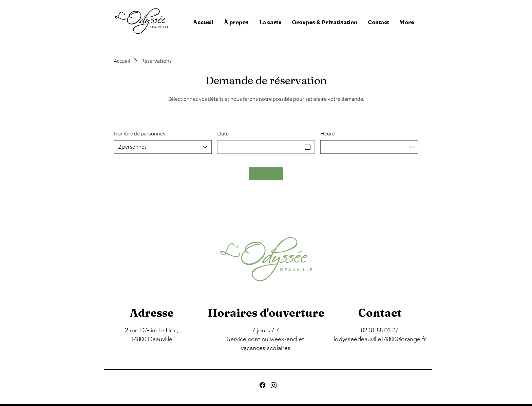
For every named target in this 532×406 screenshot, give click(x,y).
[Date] (260, 147)
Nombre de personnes (139, 133)
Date (223, 133)
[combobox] (163, 147)
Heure (328, 133)
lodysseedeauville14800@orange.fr (380, 339)
